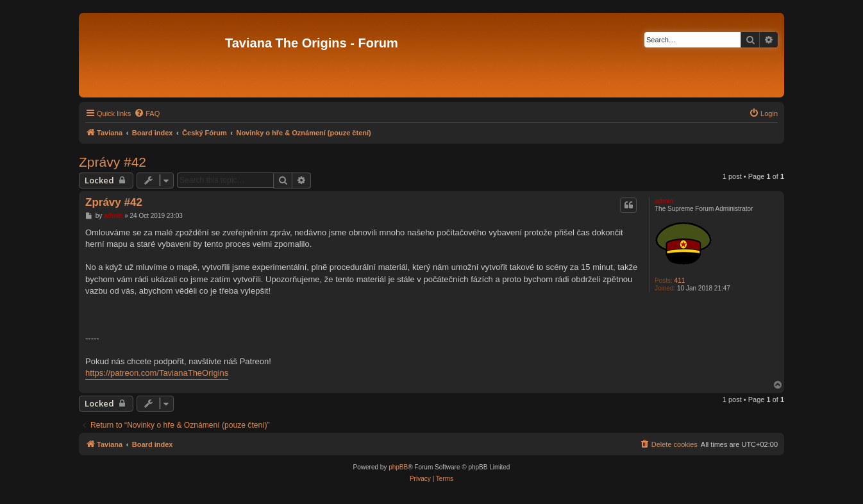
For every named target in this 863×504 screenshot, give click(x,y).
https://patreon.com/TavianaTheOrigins (157, 373)
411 (680, 281)
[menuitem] (147, 113)
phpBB (398, 467)
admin (664, 201)
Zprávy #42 (113, 162)
